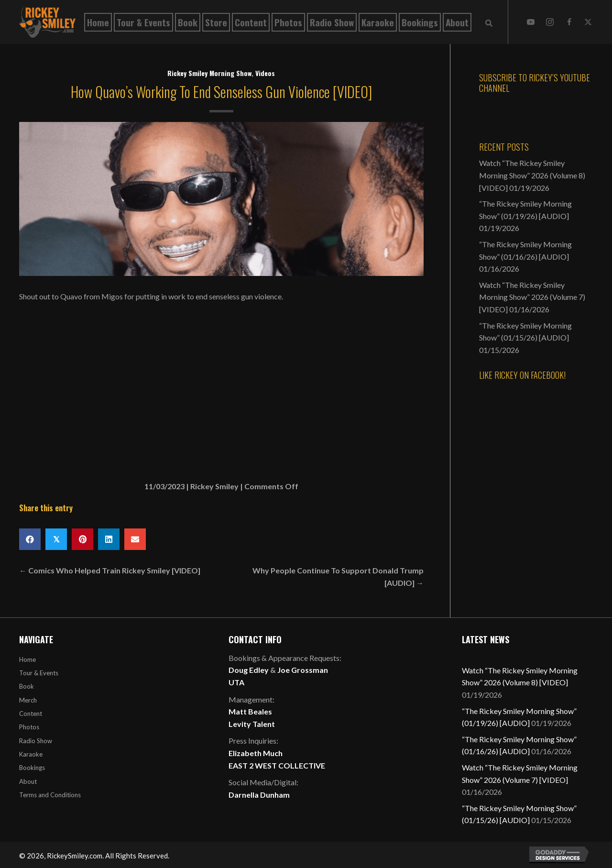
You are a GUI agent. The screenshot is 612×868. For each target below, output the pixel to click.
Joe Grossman (303, 670)
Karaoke (31, 754)
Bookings (32, 768)
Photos (29, 727)
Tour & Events (39, 673)
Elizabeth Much (256, 753)
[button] (531, 22)
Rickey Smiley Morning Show (209, 73)
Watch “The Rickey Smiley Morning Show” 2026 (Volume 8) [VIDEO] (532, 175)
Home (27, 659)
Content (31, 714)
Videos (265, 73)
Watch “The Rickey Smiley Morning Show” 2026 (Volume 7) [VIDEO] (532, 297)
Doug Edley (249, 670)
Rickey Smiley (214, 486)
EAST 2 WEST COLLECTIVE (277, 765)
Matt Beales (250, 711)
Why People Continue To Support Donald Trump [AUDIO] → (338, 577)
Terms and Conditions (50, 795)
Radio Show (36, 741)
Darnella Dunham (259, 795)
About (28, 781)
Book (27, 686)
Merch (28, 700)
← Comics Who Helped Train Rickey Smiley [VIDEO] (110, 570)
